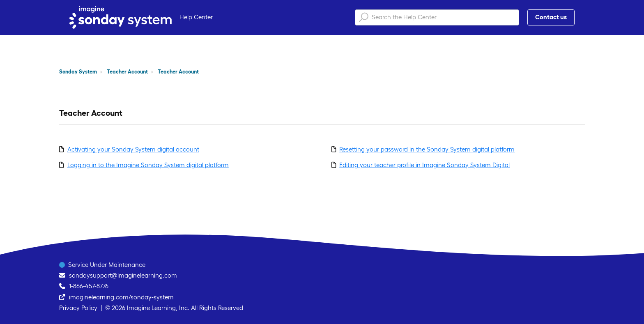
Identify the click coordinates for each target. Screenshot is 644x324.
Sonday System (78, 72)
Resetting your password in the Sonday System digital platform (427, 149)
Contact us (551, 17)
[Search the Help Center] (437, 17)
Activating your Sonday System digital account (133, 149)
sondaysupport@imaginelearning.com (123, 275)
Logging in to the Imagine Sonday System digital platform (148, 165)
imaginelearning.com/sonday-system (121, 297)
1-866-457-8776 (89, 286)
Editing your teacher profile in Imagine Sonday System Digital (424, 165)
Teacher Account (127, 72)
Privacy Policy (78, 308)
